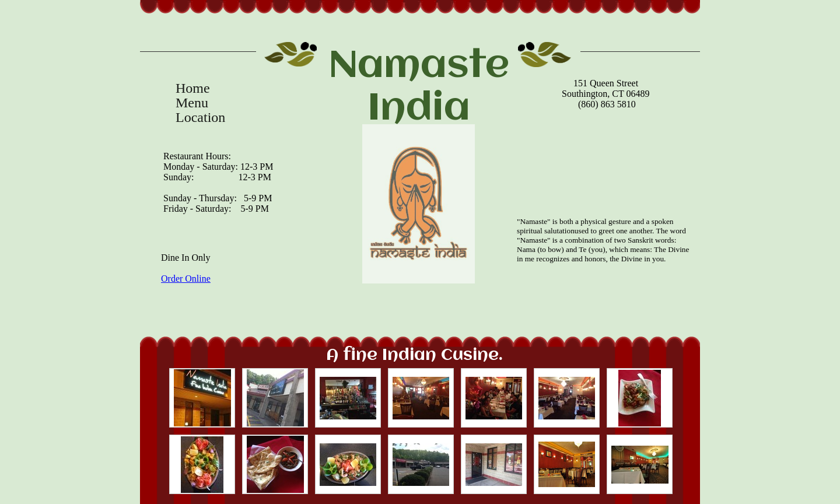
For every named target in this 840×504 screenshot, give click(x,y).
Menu (192, 103)
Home (193, 88)
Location (200, 118)
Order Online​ (186, 279)
